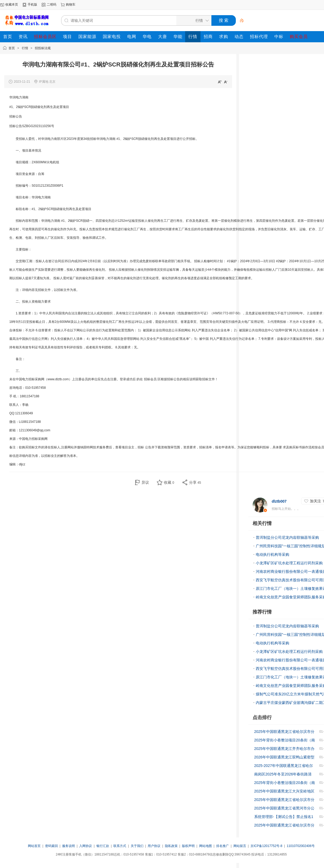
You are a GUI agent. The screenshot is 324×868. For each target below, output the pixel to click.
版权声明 (188, 846)
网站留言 (240, 846)
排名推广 (223, 846)
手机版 (32, 5)
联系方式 (120, 846)
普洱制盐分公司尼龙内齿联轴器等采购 (287, 537)
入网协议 (86, 846)
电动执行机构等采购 (272, 554)
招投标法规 (43, 48)
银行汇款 (103, 846)
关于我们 (137, 846)
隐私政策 (171, 846)
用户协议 (154, 846)
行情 (25, 48)
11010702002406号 (300, 846)
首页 (12, 48)
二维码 (52, 5)
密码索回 (52, 846)
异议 (145, 482)
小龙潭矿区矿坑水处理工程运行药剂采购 (289, 563)
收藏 (169, 482)
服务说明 (69, 846)
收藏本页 (12, 5)
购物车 (71, 5)
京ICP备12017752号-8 (267, 846)
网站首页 (34, 846)
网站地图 (206, 846)
